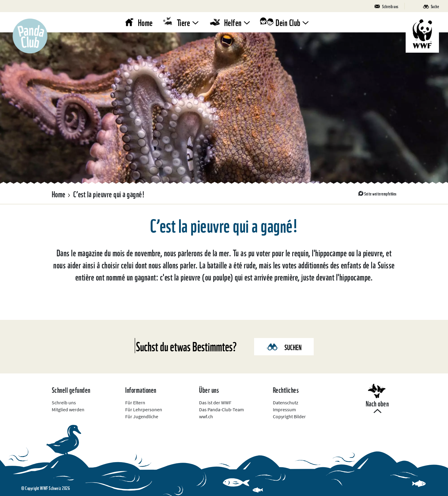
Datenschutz (286, 402)
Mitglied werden (68, 409)
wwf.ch (206, 416)
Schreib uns (64, 402)
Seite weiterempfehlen (380, 193)
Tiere (184, 22)
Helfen (233, 22)
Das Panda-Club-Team (221, 409)
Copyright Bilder (289, 416)
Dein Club (288, 22)
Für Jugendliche (142, 416)
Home (145, 22)
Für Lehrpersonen (144, 409)
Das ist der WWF (215, 402)
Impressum (284, 409)
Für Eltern (135, 402)
